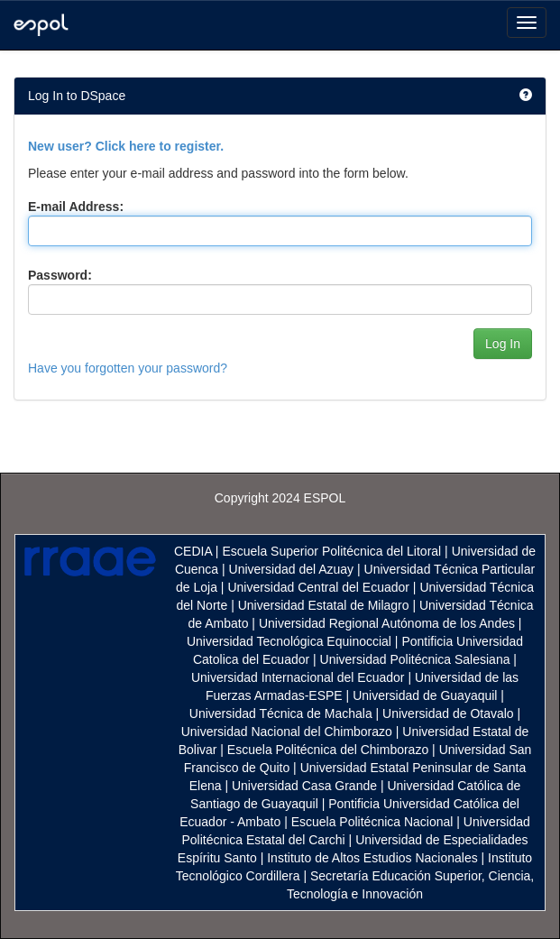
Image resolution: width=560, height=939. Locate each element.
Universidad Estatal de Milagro (324, 605)
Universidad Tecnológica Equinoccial (289, 641)
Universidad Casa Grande (306, 786)
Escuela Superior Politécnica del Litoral (331, 551)
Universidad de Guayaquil (425, 695)
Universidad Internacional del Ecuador (298, 677)
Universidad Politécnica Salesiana (415, 659)
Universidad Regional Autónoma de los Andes (387, 623)
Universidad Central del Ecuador (318, 587)
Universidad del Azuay (292, 569)
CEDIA (193, 551)
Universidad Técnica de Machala (281, 713)
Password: (60, 275)
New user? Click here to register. (126, 146)
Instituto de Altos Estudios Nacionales (372, 858)
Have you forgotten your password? (128, 368)
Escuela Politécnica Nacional (372, 822)
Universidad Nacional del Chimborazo (287, 732)
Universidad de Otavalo (448, 713)
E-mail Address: (76, 207)
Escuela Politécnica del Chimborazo (328, 750)
